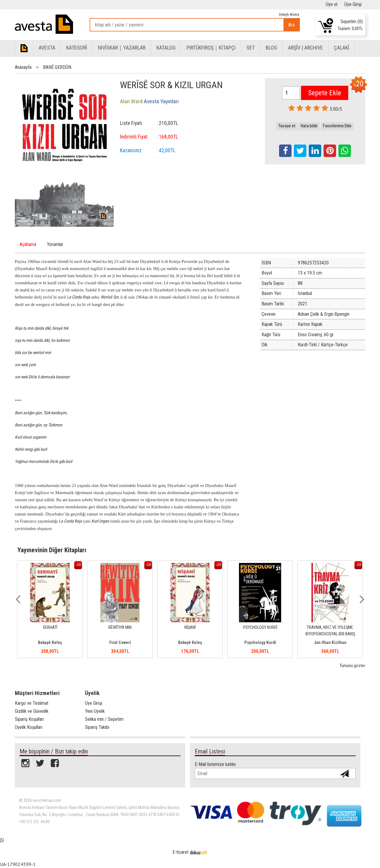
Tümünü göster (352, 666)
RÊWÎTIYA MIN (190, 627)
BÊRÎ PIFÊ (50, 627)
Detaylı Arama (289, 14)
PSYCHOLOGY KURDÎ (330, 627)
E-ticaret (180, 852)
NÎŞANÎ (260, 627)
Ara (291, 25)
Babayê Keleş (120, 643)
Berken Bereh (50, 643)
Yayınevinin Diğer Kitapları (52, 550)
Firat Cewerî (190, 643)
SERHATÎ (120, 627)
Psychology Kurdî (330, 643)
